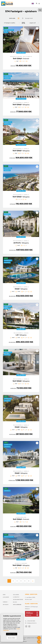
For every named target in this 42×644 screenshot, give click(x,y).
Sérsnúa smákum (12, 638)
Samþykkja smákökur (12, 634)
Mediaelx (25, 642)
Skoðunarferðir (18, 600)
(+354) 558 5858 (30, 621)
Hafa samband (17, 605)
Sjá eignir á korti (29, 18)
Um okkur (6, 605)
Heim (4, 595)
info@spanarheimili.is (31, 623)
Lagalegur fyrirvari (31, 638)
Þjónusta (16, 597)
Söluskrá (16, 595)
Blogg (15, 602)
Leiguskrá (6, 597)
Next (38, 40)
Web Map (23, 639)
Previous (4, 40)
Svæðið (5, 602)
